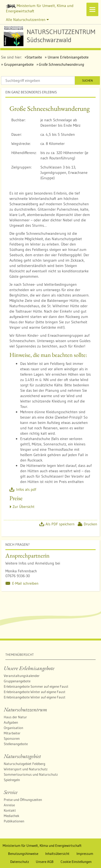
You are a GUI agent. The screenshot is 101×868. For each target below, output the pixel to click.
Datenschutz (20, 862)
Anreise (9, 805)
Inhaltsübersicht (57, 854)
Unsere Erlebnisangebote (68, 57)
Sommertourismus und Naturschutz (31, 774)
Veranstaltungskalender (22, 676)
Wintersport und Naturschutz (26, 769)
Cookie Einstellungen (76, 862)
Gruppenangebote (18, 64)
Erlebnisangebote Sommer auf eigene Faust (36, 686)
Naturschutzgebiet (22, 756)
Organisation (13, 728)
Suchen (87, 80)
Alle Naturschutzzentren (27, 20)
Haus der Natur (15, 717)
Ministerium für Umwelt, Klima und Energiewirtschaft (40, 8)
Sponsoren (12, 738)
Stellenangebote (16, 744)
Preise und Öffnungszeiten (23, 800)
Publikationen (14, 821)
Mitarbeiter (12, 733)
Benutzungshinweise (23, 854)
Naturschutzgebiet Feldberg (25, 764)
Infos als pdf (26, 489)
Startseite (34, 57)
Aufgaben (11, 722)
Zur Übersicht (24, 507)
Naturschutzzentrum (25, 709)
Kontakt (10, 810)
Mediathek (12, 816)
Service (11, 792)
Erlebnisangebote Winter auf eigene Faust (35, 692)
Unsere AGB (45, 862)
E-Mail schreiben (25, 583)
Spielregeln (12, 780)
